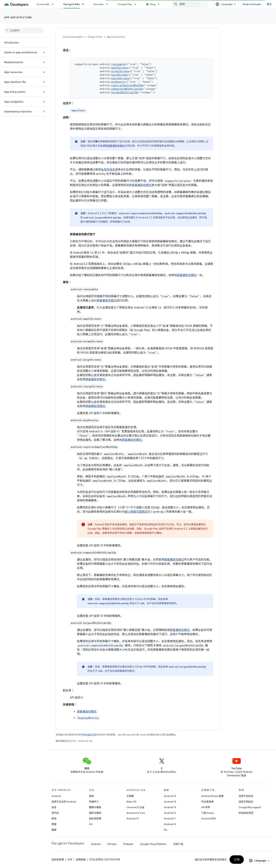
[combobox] (190, 4)
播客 (54, 830)
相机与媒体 (95, 813)
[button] (21, 52)
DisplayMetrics (88, 718)
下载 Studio (208, 813)
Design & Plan (95, 37)
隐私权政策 (95, 819)
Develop (99, 4)
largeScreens (120, 75)
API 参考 (206, 807)
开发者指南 (207, 802)
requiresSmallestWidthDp (127, 85)
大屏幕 (130, 796)
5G (91, 824)
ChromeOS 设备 (135, 807)
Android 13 (170, 807)
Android (56, 796)
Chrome (112, 844)
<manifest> (78, 110)
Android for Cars (136, 813)
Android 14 (170, 802)
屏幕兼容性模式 (142, 185)
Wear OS (131, 802)
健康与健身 (95, 807)
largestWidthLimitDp (125, 92)
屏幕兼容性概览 (116, 146)
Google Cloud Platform (153, 844)
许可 (70, 860)
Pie (165, 830)
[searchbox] (24, 30)
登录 (269, 4)
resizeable (118, 64)
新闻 (54, 819)
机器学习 (94, 802)
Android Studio (252, 4)
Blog (153, 4)
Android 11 (170, 819)
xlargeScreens (120, 78)
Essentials (43, 4)
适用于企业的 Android (64, 802)
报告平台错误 (246, 796)
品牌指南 (81, 860)
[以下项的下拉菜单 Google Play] (137, 4)
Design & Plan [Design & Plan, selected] (72, 4)
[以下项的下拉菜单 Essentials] (54, 4)
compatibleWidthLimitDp (127, 89)
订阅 (237, 860)
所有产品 (178, 844)
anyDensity (118, 82)
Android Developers (73, 37)
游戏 (92, 796)
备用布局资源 (109, 170)
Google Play (125, 4)
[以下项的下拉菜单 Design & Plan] (84, 4)
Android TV (133, 819)
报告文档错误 (246, 802)
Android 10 (170, 824)
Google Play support (250, 807)
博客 (54, 824)
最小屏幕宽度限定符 (137, 512)
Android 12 (170, 813)
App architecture (18, 17)
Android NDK (208, 819)
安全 (54, 807)
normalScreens (120, 71)
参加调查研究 (246, 813)
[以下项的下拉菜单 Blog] (160, 4)
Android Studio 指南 (212, 796)
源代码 (55, 813)
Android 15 (170, 796)
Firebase (128, 844)
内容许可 (90, 735)
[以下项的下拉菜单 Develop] (109, 4)
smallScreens (120, 68)
